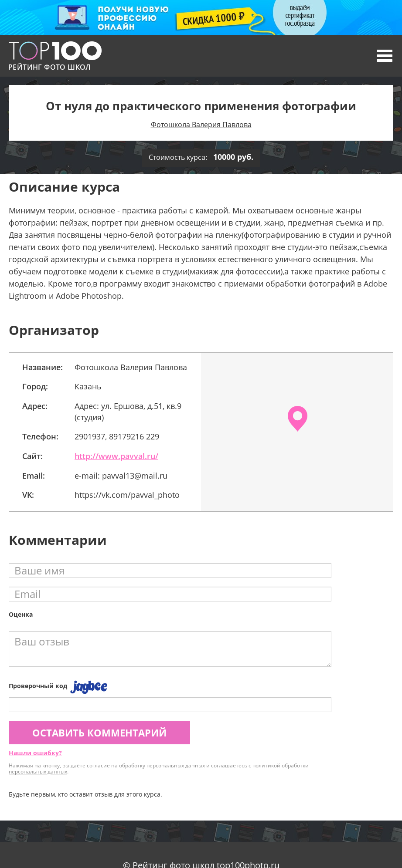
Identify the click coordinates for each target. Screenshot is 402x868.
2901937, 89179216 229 (117, 436)
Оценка (21, 614)
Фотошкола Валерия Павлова (201, 125)
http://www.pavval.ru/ (116, 456)
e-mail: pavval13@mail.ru (121, 476)
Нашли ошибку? (35, 753)
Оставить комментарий (99, 733)
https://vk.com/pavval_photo (127, 495)
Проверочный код (38, 686)
